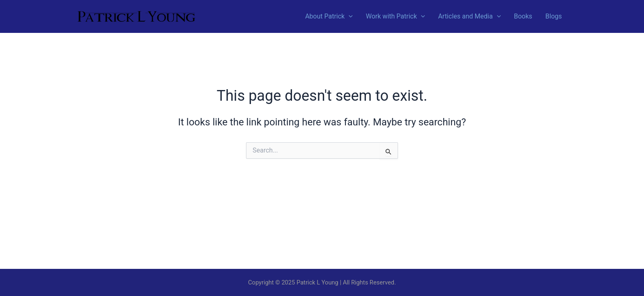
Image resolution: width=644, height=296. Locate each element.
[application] (349, 16)
